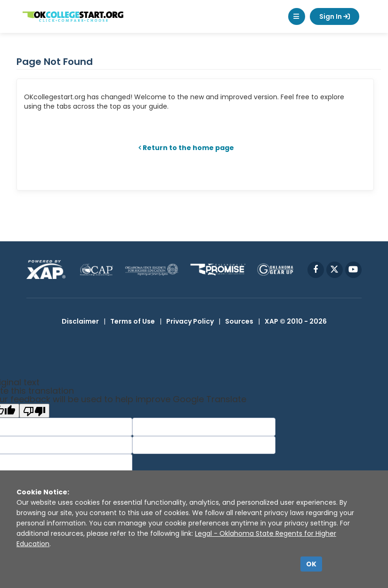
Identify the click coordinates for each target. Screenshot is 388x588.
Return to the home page (188, 148)
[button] (297, 16)
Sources (239, 321)
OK (311, 564)
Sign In (335, 16)
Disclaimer (80, 321)
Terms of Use (133, 321)
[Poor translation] (34, 411)
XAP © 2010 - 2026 (296, 321)
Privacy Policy (190, 321)
